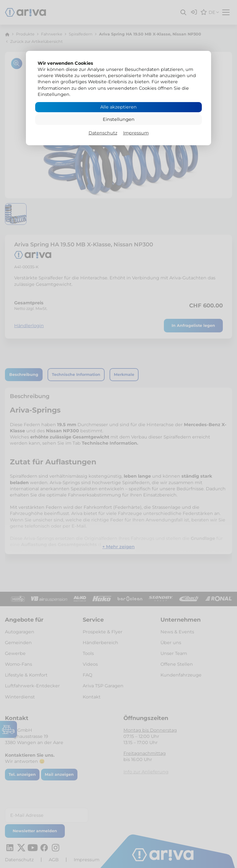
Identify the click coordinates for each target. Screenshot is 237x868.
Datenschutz (103, 133)
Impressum (136, 133)
